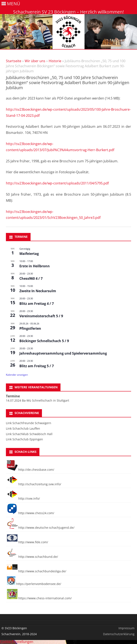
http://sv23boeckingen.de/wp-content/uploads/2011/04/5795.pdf (57, 183)
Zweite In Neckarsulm (38, 291)
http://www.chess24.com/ (31, 513)
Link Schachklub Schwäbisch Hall (29, 434)
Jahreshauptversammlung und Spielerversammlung (63, 353)
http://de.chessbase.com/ (31, 470)
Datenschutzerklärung (119, 634)
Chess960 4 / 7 (31, 278)
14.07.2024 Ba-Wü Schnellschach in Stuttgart (38, 400)
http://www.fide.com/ (28, 542)
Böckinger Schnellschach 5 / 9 (44, 341)
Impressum (126, 628)
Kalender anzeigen (17, 375)
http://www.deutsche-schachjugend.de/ (41, 528)
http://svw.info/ (23, 498)
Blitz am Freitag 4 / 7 (37, 304)
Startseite (14, 61)
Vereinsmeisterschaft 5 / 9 (41, 316)
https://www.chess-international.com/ (39, 598)
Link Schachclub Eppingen (24, 439)
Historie (55, 61)
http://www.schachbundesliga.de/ (37, 571)
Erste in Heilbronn (35, 266)
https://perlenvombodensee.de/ (34, 584)
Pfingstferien (30, 328)
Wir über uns (35, 61)
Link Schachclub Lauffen (23, 428)
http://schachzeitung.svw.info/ (34, 484)
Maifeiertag (29, 254)
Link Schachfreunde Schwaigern (29, 423)
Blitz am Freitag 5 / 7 (37, 366)
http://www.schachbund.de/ (32, 557)
